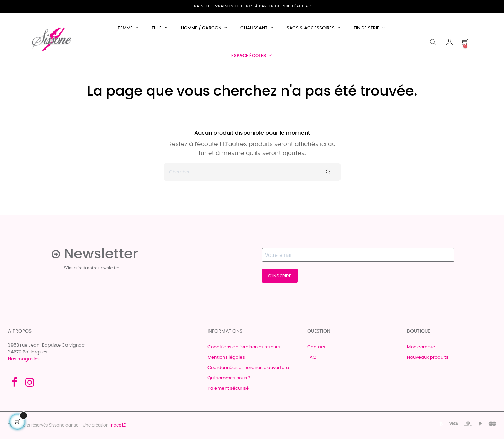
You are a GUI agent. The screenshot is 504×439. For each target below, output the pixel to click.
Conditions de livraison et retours (244, 347)
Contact (316, 347)
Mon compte (421, 347)
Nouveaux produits (428, 357)
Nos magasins (24, 359)
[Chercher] (252, 172)
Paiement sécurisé (228, 389)
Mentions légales (226, 357)
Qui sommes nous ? (229, 378)
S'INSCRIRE (280, 276)
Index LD (118, 425)
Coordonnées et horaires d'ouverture (248, 368)
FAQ (312, 357)
